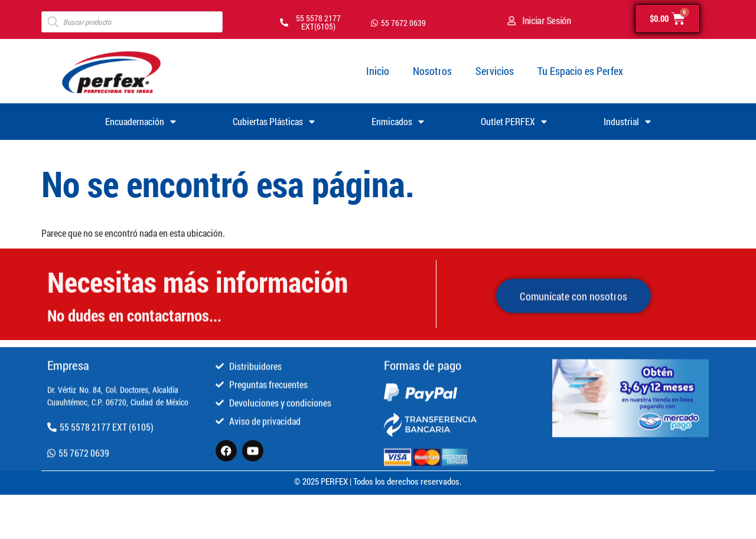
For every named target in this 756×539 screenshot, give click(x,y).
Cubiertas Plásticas (274, 122)
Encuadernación (141, 122)
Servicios (495, 71)
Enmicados (398, 122)
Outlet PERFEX (514, 122)
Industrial (627, 122)
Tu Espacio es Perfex (580, 71)
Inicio (378, 71)
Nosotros (432, 71)
